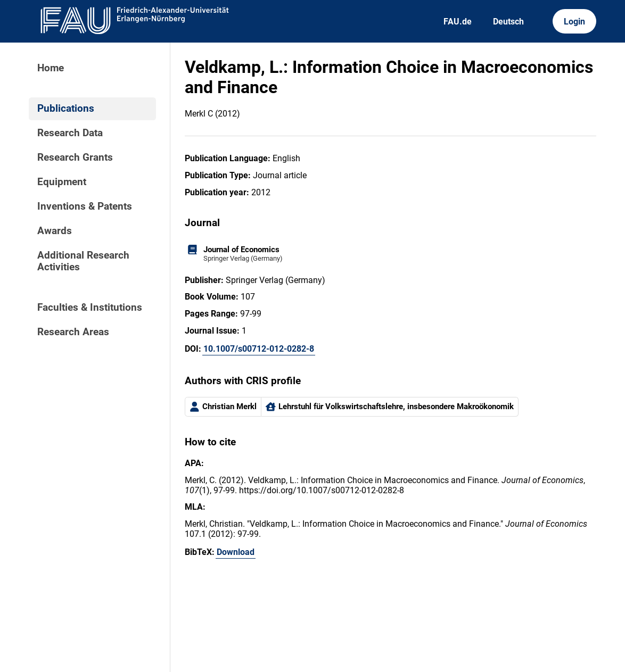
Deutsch (508, 22)
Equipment (62, 182)
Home (51, 68)
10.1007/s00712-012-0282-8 (259, 349)
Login (574, 22)
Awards (55, 231)
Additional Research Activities (83, 261)
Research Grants (75, 157)
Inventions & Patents (85, 206)
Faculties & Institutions (90, 308)
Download (236, 552)
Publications (66, 109)
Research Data (70, 133)
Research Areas (73, 332)
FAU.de (458, 22)
